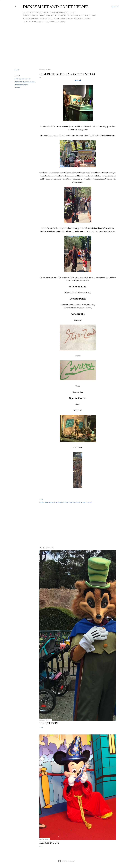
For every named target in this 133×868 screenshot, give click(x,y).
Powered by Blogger (67, 861)
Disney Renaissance (71, 15)
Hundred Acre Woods (33, 19)
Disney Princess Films (49, 15)
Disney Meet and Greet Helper (56, 7)
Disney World (36, 12)
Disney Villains (89, 15)
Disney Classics (30, 15)
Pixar (52, 22)
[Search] (115, 7)
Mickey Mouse (49, 843)
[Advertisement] (67, 47)
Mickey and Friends (63, 19)
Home (25, 12)
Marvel (49, 19)
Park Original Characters (35, 22)
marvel (17, 88)
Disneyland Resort (54, 12)
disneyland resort (21, 85)
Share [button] (17, 70)
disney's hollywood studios (25, 82)
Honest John (49, 723)
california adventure (22, 79)
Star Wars (61, 22)
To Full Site (70, 12)
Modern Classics (82, 19)
